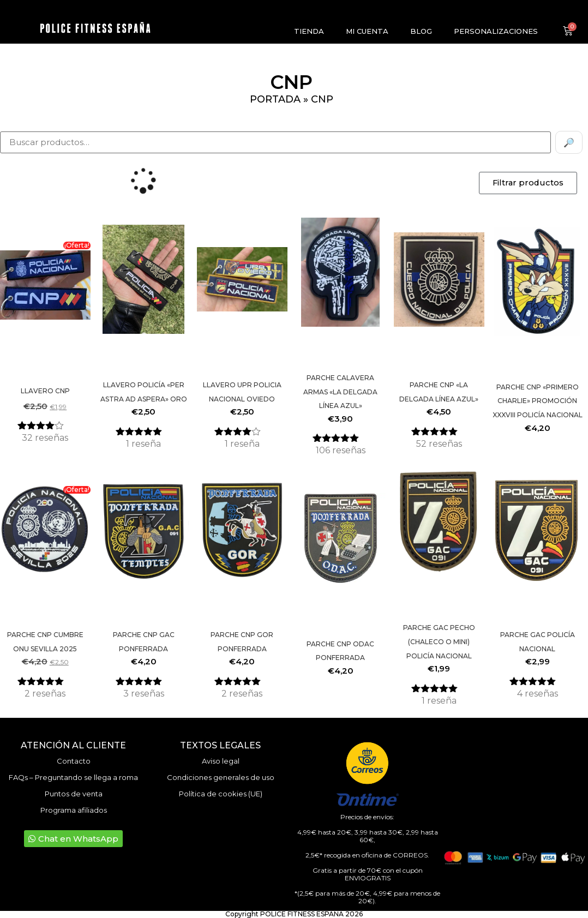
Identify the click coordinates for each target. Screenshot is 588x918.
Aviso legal (221, 761)
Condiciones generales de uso (221, 777)
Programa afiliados (74, 810)
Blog (421, 31)
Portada (275, 99)
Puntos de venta (74, 794)
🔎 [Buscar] (569, 142)
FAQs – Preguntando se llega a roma (73, 777)
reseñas (45, 438)
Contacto (74, 761)
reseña (143, 444)
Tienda (309, 31)
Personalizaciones (496, 31)
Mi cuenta (367, 31)
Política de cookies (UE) (221, 794)
